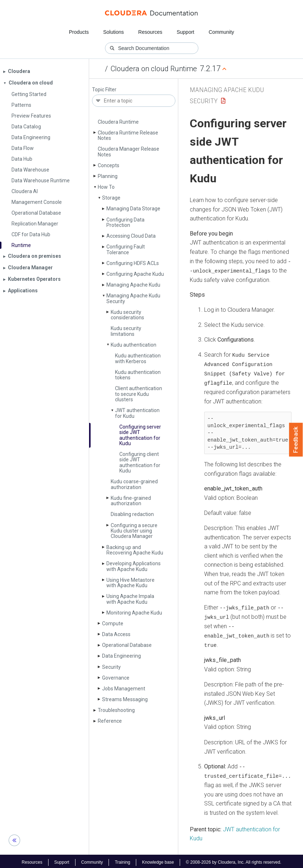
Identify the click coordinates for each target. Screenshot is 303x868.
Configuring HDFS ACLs (133, 263)
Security (111, 667)
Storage (111, 198)
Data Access (116, 634)
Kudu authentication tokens (138, 375)
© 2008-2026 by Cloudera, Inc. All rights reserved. (234, 860)
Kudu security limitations (126, 331)
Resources (150, 32)
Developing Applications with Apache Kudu (134, 566)
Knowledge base (158, 860)
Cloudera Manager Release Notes (128, 152)
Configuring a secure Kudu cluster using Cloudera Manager (134, 531)
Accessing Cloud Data (131, 236)
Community (222, 32)
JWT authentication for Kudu (137, 413)
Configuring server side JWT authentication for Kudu (140, 435)
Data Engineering (121, 656)
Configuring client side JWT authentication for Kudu (140, 462)
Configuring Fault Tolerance (126, 249)
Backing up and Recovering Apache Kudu (135, 550)
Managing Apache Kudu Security (133, 298)
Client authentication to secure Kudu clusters (139, 394)
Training (122, 860)
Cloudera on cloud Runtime (154, 69)
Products (79, 32)
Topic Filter (104, 90)
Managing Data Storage (133, 209)
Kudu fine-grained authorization (131, 501)
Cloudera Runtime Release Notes (128, 135)
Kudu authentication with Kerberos (138, 358)
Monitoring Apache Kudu (134, 613)
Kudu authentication (134, 345)
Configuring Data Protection (125, 222)
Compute (113, 623)
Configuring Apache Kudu (135, 274)
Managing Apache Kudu (133, 285)
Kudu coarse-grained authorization (134, 484)
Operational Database (127, 645)
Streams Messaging (125, 699)
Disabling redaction (132, 514)
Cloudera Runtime (118, 122)
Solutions (114, 32)
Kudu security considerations (127, 315)
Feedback (296, 440)
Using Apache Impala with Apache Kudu (130, 599)
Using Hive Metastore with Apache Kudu (130, 583)
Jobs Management (124, 689)
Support (185, 32)
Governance (116, 678)
